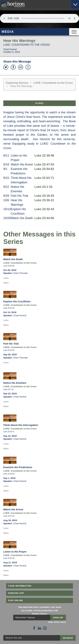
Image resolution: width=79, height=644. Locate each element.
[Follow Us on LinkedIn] (40, 628)
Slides (39, 103)
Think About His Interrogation (21, 425)
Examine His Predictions (18, 467)
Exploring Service (17, 83)
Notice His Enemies (15, 383)
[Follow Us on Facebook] (34, 628)
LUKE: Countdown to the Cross (53, 83)
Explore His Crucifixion (17, 301)
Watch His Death (13, 259)
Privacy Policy (40, 614)
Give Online (16, 600)
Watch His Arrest (13, 509)
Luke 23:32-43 (44, 209)
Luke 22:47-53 (44, 164)
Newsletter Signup (25, 618)
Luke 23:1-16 (43, 187)
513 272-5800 (27, 611)
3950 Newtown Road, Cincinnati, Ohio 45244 (39, 607)
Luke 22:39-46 (44, 156)
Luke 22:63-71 (44, 178)
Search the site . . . (16, 638)
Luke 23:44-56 (44, 218)
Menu (74, 32)
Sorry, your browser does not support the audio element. (39, 18)
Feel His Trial (11, 344)
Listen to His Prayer (15, 552)
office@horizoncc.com (46, 611)
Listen (6, 278)
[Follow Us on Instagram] (45, 628)
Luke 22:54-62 (44, 169)
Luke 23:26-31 (44, 200)
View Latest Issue (57, 622)
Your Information (20, 586)
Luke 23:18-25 (44, 196)
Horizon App (16, 593)
